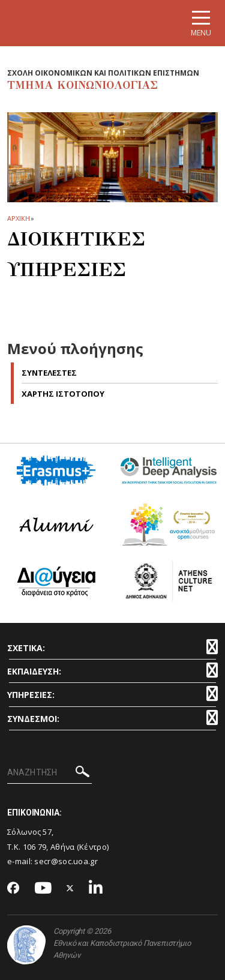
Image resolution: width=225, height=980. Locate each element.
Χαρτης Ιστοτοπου (63, 394)
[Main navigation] (201, 23)
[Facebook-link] (13, 889)
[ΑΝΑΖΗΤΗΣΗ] (49, 773)
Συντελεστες (49, 373)
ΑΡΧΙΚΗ (18, 218)
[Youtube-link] (43, 888)
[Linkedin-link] (96, 888)
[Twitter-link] (70, 888)
